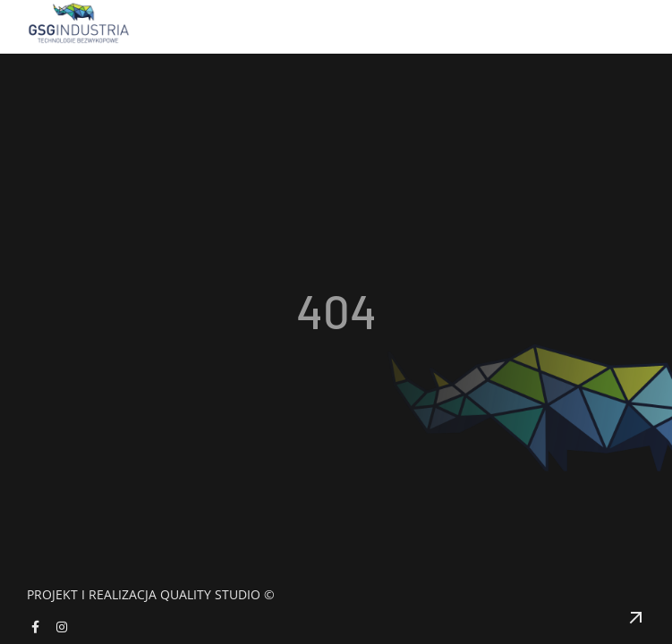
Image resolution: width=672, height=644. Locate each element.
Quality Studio (210, 594)
